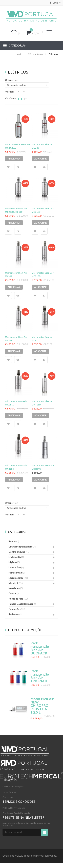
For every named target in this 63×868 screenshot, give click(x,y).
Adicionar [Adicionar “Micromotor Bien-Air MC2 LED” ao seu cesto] (40, 223)
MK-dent (13, 583)
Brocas (12, 541)
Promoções (15, 609)
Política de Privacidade (14, 808)
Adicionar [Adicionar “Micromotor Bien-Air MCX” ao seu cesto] (40, 351)
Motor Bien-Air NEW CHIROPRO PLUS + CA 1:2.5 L (42, 705)
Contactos (8, 797)
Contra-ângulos (17, 552)
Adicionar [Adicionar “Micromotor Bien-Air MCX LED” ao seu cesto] (14, 416)
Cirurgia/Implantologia (20, 547)
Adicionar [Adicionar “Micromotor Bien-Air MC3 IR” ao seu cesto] (14, 287)
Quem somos (9, 792)
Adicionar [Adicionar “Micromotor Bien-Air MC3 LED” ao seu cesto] (40, 287)
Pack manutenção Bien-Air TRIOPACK (40, 676)
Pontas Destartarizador (21, 604)
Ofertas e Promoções (13, 787)
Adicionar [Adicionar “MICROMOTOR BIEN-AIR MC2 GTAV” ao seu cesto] (14, 159)
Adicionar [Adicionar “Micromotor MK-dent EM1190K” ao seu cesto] (40, 480)
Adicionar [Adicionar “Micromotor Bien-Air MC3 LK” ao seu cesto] (14, 351)
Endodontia (15, 557)
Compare (18, 167)
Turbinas (13, 614)
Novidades (14, 588)
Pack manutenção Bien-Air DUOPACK (40, 648)
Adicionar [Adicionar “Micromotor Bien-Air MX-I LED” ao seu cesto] (40, 416)
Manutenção (15, 573)
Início (19, 54)
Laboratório (15, 567)
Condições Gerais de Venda (16, 813)
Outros (12, 593)
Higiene (13, 562)
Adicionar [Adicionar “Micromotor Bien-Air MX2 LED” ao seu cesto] (14, 480)
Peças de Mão (16, 599)
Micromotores (35, 54)
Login (54, 3)
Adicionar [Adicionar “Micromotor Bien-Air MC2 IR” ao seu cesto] (40, 159)
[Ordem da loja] (27, 85)
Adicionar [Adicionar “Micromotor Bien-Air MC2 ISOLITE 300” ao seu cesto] (14, 223)
